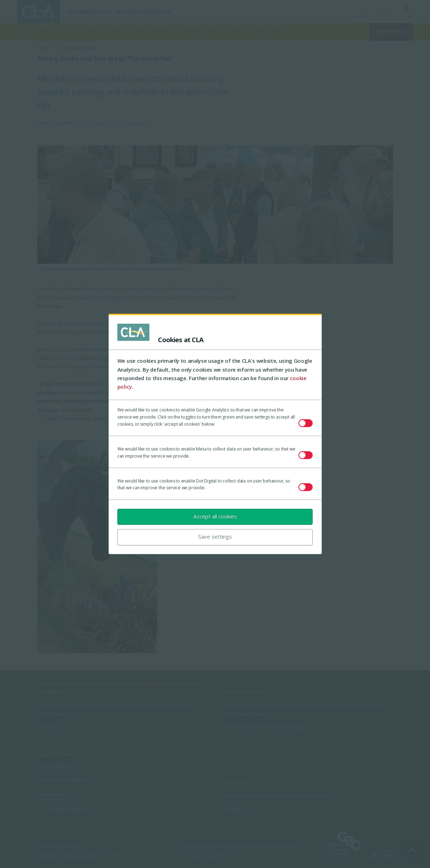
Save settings (215, 537)
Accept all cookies (215, 516)
